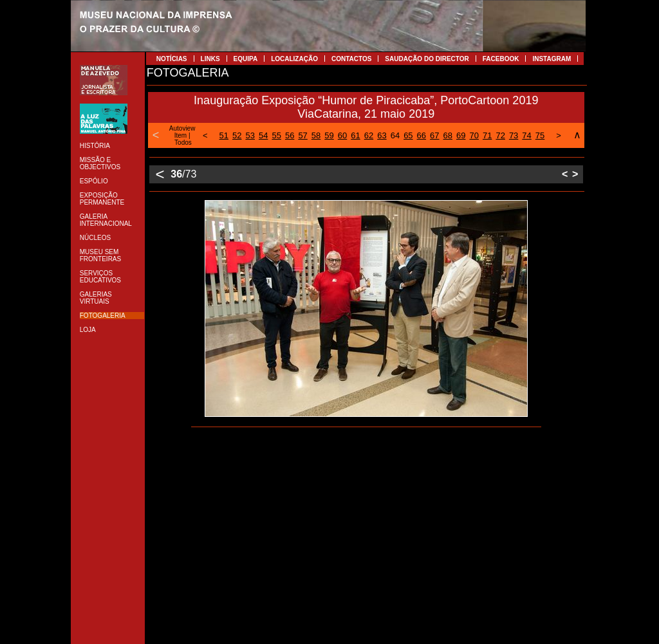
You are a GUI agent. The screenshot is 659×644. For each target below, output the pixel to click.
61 (355, 135)
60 (342, 135)
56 (290, 135)
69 (461, 135)
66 (422, 135)
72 (500, 135)
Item (181, 135)
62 (369, 135)
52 (237, 135)
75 (540, 135)
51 (224, 135)
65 (408, 135)
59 (329, 135)
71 (487, 135)
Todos (183, 143)
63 (382, 135)
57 (302, 135)
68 (448, 135)
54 (263, 135)
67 (434, 135)
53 (250, 135)
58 (316, 135)
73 (514, 135)
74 (526, 135)
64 (395, 135)
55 (276, 135)
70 (474, 135)
